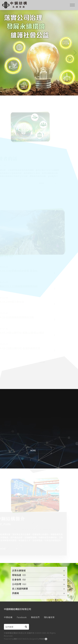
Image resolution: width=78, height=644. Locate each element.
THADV (42, 639)
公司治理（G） (39, 585)
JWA (15, 639)
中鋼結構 (8, 617)
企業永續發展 (39, 571)
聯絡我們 (35, 617)
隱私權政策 (49, 617)
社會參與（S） (39, 580)
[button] (75, 53)
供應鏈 (39, 594)
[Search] (14, 627)
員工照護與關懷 (39, 589)
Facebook (22, 617)
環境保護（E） (39, 576)
